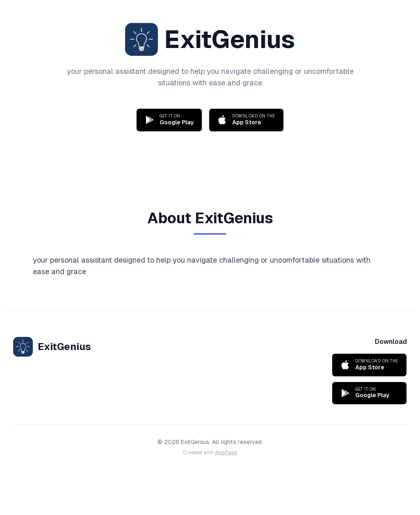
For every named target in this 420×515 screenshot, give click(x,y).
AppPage (226, 453)
